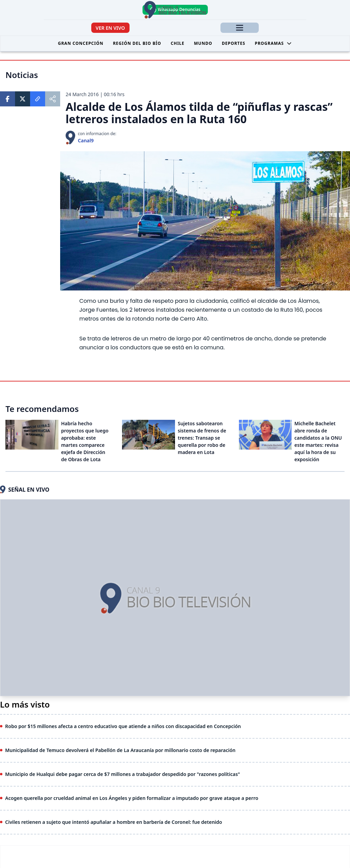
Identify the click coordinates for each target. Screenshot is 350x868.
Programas (274, 43)
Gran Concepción (81, 43)
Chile (178, 43)
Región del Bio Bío (137, 43)
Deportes (234, 43)
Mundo (203, 43)
